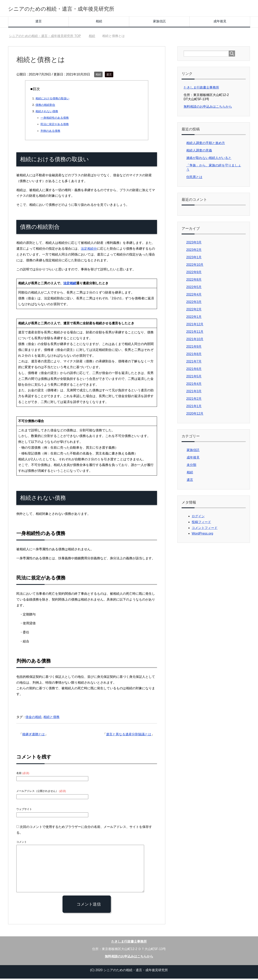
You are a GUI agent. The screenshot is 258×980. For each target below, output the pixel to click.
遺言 (38, 23)
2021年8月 (194, 355)
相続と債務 (51, 718)
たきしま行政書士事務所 (201, 89)
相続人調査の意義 (199, 152)
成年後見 (220, 23)
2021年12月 (195, 326)
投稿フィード (201, 523)
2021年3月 (194, 393)
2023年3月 (194, 244)
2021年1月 (194, 408)
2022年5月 (194, 288)
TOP (45, 37)
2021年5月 (194, 378)
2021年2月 (194, 400)
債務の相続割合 (45, 106)
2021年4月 (194, 385)
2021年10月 (195, 341)
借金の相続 (33, 718)
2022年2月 (194, 311)
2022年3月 (194, 303)
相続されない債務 (47, 113)
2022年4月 (194, 296)
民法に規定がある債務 (55, 126)
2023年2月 (194, 251)
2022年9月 (194, 274)
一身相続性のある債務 (55, 119)
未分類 (191, 466)
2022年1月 (194, 318)
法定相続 (70, 285)
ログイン (198, 518)
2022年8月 (194, 281)
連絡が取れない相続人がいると (209, 159)
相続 (99, 23)
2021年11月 (195, 333)
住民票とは (194, 178)
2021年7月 (194, 363)
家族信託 (159, 23)
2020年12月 (195, 415)
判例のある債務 (50, 132)
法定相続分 (89, 250)
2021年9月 (194, 348)
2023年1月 (194, 259)
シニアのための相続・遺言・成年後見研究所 (81, 9)
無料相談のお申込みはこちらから (208, 108)
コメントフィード (205, 529)
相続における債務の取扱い (52, 100)
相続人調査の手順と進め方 (206, 144)
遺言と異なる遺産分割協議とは (129, 736)
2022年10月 (195, 266)
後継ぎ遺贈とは (33, 736)
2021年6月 (194, 370)
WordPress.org (202, 535)
